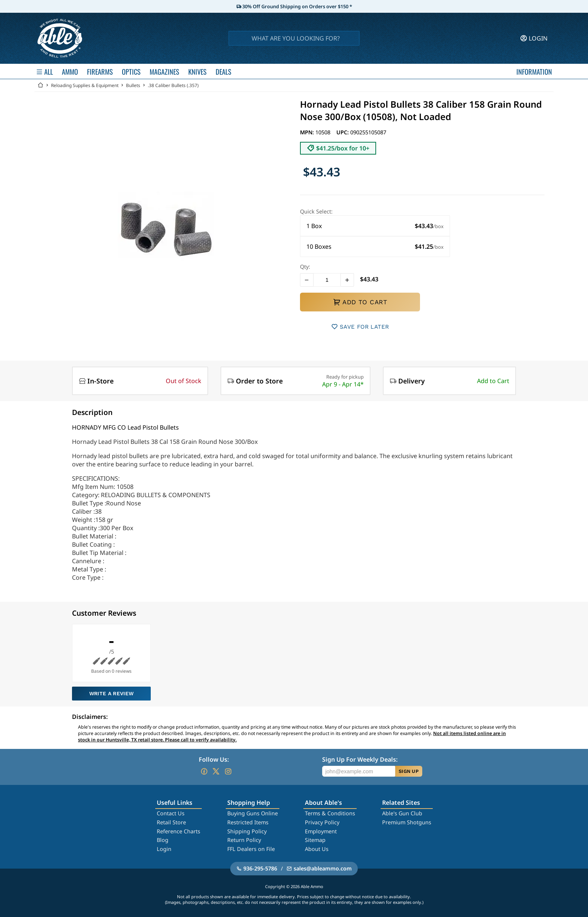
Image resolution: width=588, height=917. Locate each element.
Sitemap (315, 840)
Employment (321, 831)
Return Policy (244, 840)
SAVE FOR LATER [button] (360, 327)
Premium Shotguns (407, 822)
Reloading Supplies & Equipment (85, 85)
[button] (375, 226)
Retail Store (171, 822)
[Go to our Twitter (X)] (216, 771)
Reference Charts (178, 831)
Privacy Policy (322, 822)
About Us (317, 849)
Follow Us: (214, 759)
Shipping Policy (247, 831)
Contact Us (171, 813)
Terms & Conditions (330, 813)
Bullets (133, 85)
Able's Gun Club (402, 813)
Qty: (305, 267)
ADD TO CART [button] (360, 302)
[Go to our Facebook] (204, 771)
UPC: (343, 132)
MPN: (308, 132)
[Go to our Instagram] (228, 771)
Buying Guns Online (253, 813)
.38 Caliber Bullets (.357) (173, 85)
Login (164, 849)
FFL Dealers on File (251, 849)
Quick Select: (316, 211)
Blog (163, 840)
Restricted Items (248, 822)
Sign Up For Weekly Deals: (360, 759)
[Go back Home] (40, 85)
